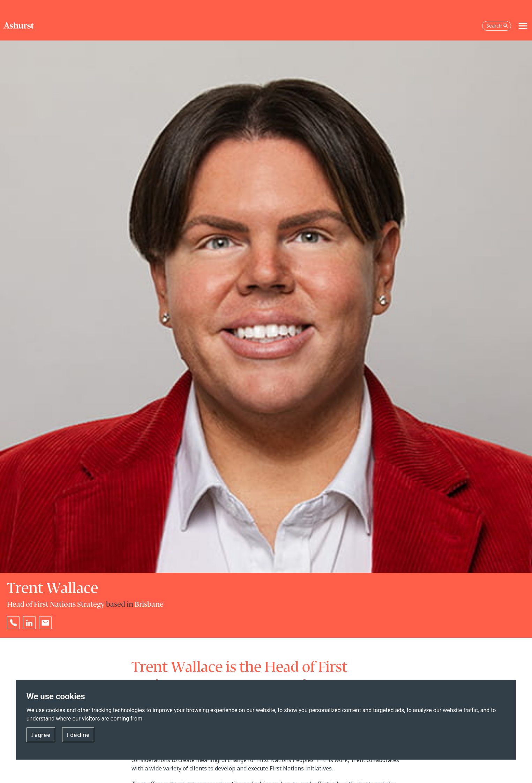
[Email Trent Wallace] (45, 623)
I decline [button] (78, 735)
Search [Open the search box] (497, 26)
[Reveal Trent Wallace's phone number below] (13, 623)
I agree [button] (41, 735)
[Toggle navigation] (523, 26)
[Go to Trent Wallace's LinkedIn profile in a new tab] (29, 623)
